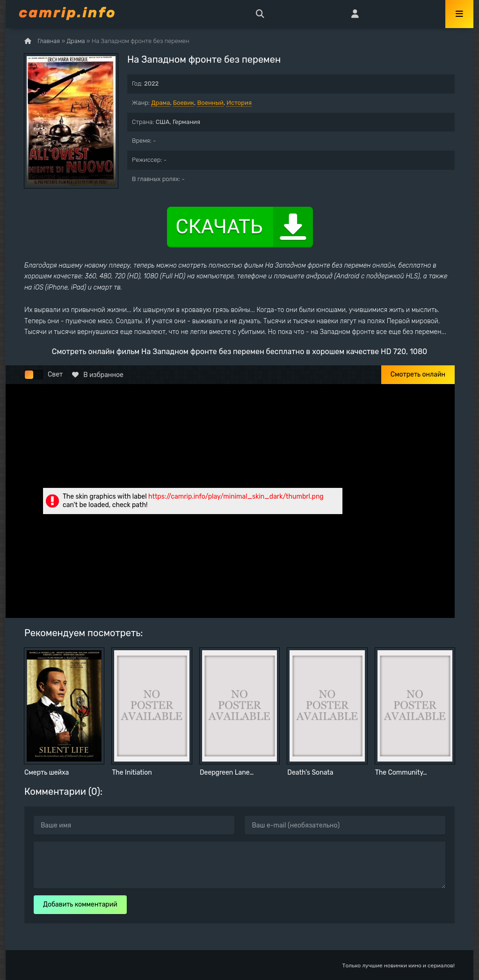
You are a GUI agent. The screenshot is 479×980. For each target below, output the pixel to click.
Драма (160, 103)
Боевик (184, 103)
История (239, 103)
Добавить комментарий (80, 904)
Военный (210, 103)
